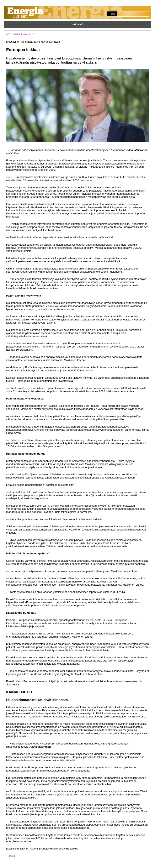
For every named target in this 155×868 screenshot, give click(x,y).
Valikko (77, 24)
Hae (112, 14)
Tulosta (11, 856)
